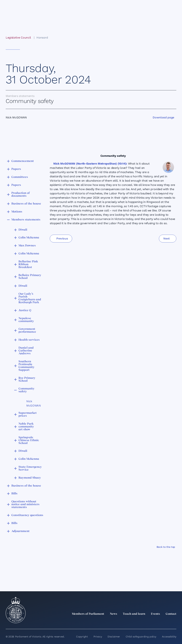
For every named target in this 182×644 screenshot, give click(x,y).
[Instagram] (151, 622)
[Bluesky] (174, 622)
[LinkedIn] (143, 622)
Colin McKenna (29, 238)
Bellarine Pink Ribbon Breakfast (28, 264)
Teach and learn (134, 614)
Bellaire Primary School (30, 277)
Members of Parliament (88, 614)
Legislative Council (18, 38)
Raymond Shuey (30, 478)
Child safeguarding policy (141, 637)
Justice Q (25, 310)
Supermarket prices (28, 414)
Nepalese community (26, 320)
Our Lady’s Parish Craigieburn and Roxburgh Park (30, 298)
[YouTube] (166, 622)
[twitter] (135, 622)
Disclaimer (114, 637)
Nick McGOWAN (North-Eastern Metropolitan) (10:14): (90, 164)
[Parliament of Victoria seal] (16, 610)
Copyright (82, 637)
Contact (171, 614)
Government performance (27, 331)
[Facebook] (159, 622)
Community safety (26, 390)
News (113, 614)
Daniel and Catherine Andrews (26, 351)
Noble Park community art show (26, 427)
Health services (29, 340)
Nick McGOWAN (33, 403)
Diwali (23, 230)
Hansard (42, 38)
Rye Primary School (27, 380)
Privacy (98, 637)
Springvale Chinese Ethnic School (29, 440)
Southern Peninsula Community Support (26, 366)
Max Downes (27, 246)
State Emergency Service (30, 468)
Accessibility (169, 637)
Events (155, 614)
